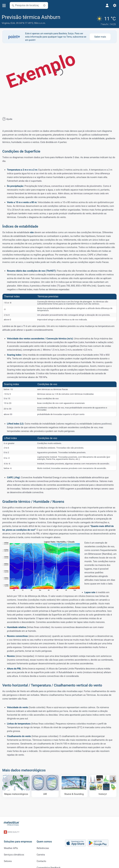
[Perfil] (107, 5)
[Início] (12, 821)
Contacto (41, 855)
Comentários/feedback (49, 862)
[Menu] (4, 6)
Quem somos (44, 836)
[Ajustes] (115, 5)
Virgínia (6, 23)
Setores (8, 855)
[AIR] (45, 785)
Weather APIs (11, 842)
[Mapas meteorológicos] (16, 785)
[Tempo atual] (107, 20)
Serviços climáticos (14, 849)
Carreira (41, 849)
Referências (43, 842)
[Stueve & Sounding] (74, 785)
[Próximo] (44, 5)
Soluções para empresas (18, 836)
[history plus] (103, 785)
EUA (13, 23)
